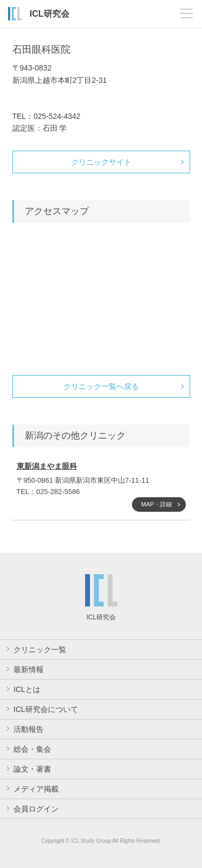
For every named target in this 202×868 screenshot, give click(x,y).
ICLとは (27, 689)
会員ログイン (36, 809)
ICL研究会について (46, 709)
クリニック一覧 (40, 650)
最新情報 (29, 669)
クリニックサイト (101, 162)
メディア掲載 (36, 789)
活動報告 (29, 729)
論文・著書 (32, 769)
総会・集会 (32, 749)
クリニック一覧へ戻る (101, 386)
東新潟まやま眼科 (47, 466)
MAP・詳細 (156, 504)
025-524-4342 (57, 116)
